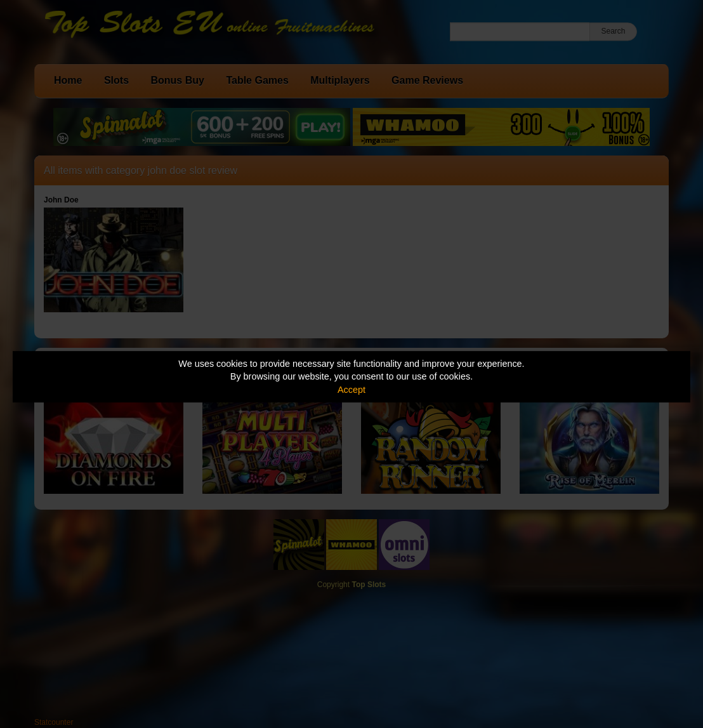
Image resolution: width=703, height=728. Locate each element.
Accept (351, 390)
